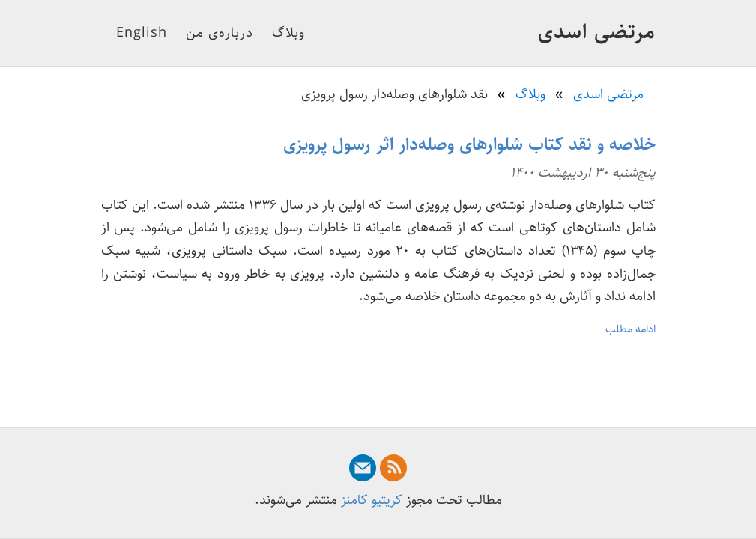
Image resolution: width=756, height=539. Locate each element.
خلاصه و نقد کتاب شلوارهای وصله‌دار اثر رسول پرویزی (469, 144)
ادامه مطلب (630, 329)
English (142, 33)
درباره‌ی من (220, 33)
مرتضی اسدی (597, 32)
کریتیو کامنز (372, 500)
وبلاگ (288, 33)
